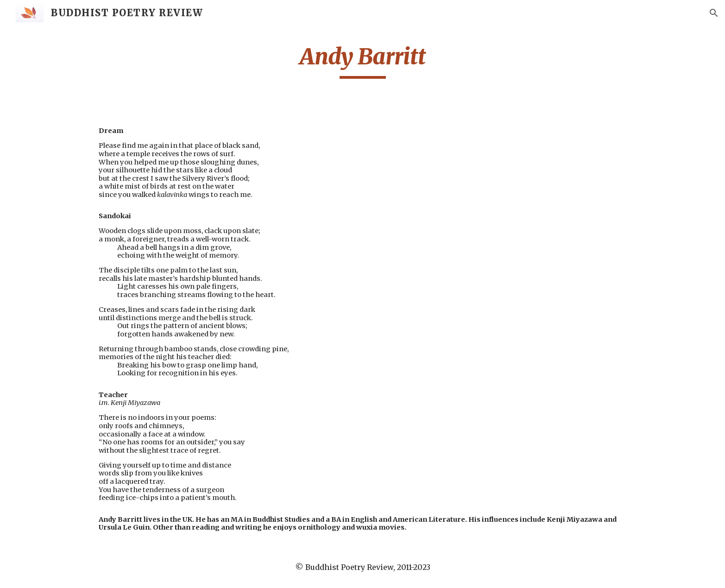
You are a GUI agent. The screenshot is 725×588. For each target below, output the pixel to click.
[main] (362, 61)
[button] (714, 13)
